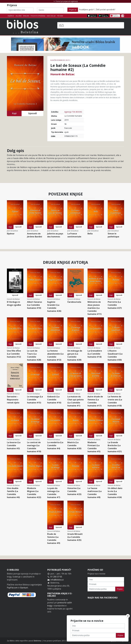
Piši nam (60, 16)
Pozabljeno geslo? (86, 10)
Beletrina (37, 641)
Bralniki (26, 16)
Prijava (120, 589)
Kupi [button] (14, 113)
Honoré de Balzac (63, 74)
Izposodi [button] (32, 113)
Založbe (19, 16)
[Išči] (91, 25)
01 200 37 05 (56, 577)
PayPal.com (12, 588)
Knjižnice (11, 16)
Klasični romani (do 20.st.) (60, 60)
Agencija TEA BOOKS (73, 112)
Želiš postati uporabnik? (106, 10)
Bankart (24, 588)
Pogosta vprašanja (38, 16)
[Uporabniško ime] (20, 10)
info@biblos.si (57, 580)
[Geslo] (50, 10)
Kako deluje (51, 16)
